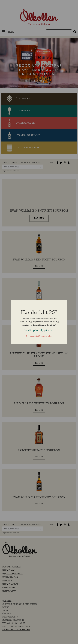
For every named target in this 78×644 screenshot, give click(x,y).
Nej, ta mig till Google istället (39, 336)
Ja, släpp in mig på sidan (39, 330)
